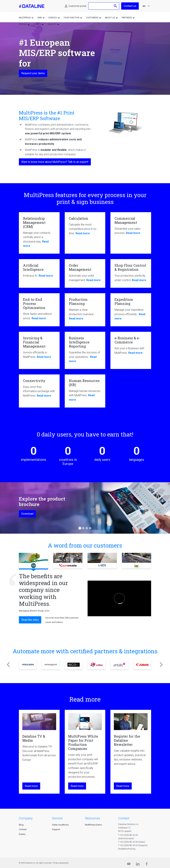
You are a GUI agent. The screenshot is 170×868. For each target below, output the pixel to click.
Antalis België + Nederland (119, 665)
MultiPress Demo (93, 825)
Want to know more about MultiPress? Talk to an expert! (55, 162)
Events (22, 834)
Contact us (130, 6)
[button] (8, 665)
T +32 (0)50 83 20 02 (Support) (133, 845)
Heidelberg (28, 665)
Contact (23, 829)
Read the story (30, 620)
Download (27, 514)
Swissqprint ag (51, 665)
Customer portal (77, 6)
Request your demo (33, 73)
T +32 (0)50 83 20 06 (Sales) (132, 842)
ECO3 (74, 665)
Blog (21, 825)
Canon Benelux (142, 665)
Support (56, 829)
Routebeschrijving (127, 849)
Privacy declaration (61, 863)
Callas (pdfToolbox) (96, 665)
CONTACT (124, 818)
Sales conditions (60, 825)
